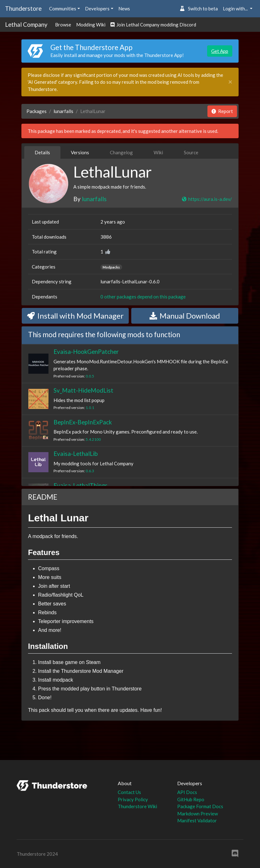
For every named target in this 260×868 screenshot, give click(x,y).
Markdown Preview (198, 814)
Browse (63, 25)
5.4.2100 (93, 439)
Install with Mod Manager (75, 316)
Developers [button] (97, 9)
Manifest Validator (197, 820)
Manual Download (185, 316)
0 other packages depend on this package (143, 297)
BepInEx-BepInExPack (83, 422)
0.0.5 (90, 376)
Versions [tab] (80, 152)
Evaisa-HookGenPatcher (86, 352)
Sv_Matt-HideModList (83, 390)
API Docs (187, 792)
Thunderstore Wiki (137, 806)
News (124, 9)
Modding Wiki (91, 25)
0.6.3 (90, 471)
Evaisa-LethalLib (76, 454)
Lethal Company (26, 24)
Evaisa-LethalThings (81, 485)
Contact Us (129, 792)
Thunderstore (23, 8)
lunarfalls (63, 111)
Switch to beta (199, 9)
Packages (37, 111)
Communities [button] (63, 9)
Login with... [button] (236, 9)
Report (222, 111)
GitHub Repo (191, 799)
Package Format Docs (200, 806)
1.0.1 (90, 408)
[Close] (230, 82)
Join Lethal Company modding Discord (153, 25)
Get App (220, 51)
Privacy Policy (133, 799)
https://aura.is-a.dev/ (207, 199)
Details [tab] (42, 152)
